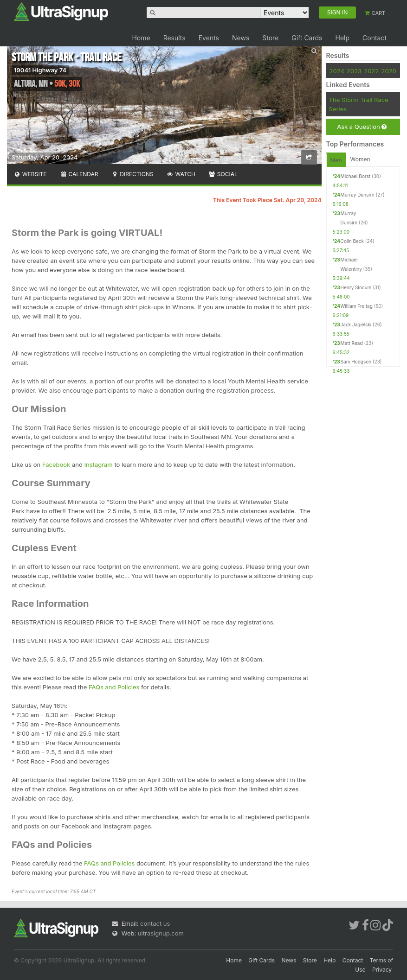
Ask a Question (362, 127)
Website (30, 174)
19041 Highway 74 (40, 70)
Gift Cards (307, 38)
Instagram (100, 465)
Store (270, 38)
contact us (155, 923)
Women (360, 159)
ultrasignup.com (161, 933)
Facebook (57, 465)
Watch (181, 174)
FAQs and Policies (114, 687)
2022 (371, 71)
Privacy (382, 970)
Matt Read (352, 343)
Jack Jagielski (356, 325)
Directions (132, 174)
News (241, 38)
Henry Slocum (356, 287)
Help (342, 38)
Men (336, 160)
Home (141, 38)
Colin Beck (352, 241)
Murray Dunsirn (358, 195)
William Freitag (357, 306)
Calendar (79, 174)
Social (223, 174)
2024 (337, 71)
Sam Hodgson (356, 362)
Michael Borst (356, 176)
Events (209, 38)
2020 (389, 71)
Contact (375, 38)
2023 (354, 71)
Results (174, 38)
